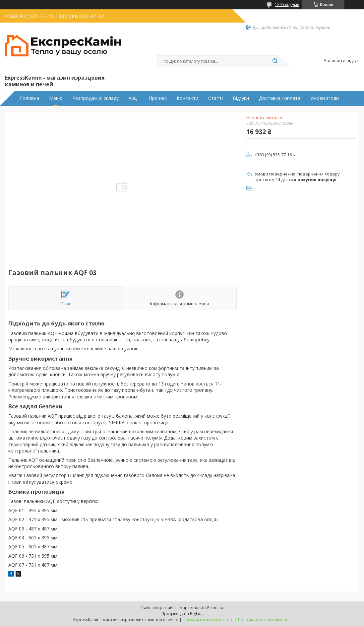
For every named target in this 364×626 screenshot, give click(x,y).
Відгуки (241, 98)
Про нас (158, 98)
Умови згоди (325, 98)
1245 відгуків (287, 4)
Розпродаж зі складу (95, 98)
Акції (134, 98)
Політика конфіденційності (264, 620)
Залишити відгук (341, 61)
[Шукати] (275, 61)
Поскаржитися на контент (208, 620)
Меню (56, 98)
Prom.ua (215, 608)
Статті (215, 98)
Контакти (187, 98)
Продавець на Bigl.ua (182, 614)
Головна (30, 98)
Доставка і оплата (280, 98)
